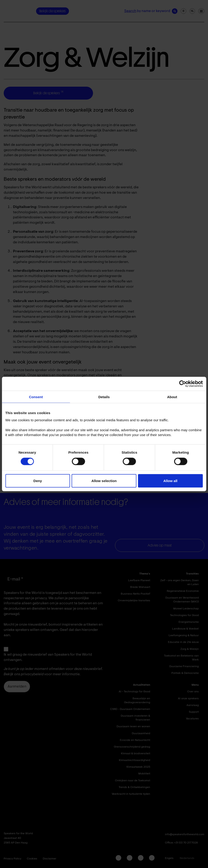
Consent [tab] (36, 397)
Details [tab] (104, 397)
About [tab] (172, 397)
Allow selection (104, 481)
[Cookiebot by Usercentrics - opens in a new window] (182, 384)
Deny (38, 481)
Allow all (170, 481)
